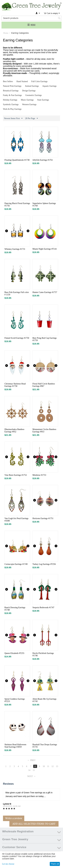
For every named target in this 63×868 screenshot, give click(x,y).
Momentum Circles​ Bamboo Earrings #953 (44, 431)
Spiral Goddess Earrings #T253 (15, 700)
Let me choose (8, 864)
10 (44, 766)
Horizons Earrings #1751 (43, 518)
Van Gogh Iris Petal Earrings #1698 (16, 520)
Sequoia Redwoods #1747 (43, 607)
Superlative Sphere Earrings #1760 (44, 205)
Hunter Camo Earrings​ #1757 (45, 292)
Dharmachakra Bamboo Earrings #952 (14, 431)
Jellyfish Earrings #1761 (43, 160)
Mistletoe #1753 (39, 475)
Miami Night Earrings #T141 (45, 249)
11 (48, 766)
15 (34, 770)
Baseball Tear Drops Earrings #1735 (45, 746)
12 (53, 766)
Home (6, 33)
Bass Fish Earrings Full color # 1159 (17, 293)
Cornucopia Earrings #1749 (16, 564)
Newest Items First (13, 118)
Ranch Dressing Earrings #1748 (15, 609)
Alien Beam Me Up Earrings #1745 (44, 700)
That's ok (55, 864)
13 (57, 766)
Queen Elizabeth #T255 (14, 653)
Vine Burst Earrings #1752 (16, 475)
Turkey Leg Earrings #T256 (44, 564)
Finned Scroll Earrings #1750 (17, 338)
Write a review (14, 818)
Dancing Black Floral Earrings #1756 (17, 205)
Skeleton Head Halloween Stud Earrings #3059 (15, 746)
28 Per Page (31, 118)
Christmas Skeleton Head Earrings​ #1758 (15, 385)
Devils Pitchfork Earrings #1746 (43, 654)
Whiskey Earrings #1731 (15, 249)
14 (29, 770)
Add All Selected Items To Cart (34, 824)
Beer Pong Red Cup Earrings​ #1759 (45, 339)
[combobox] (31, 18)
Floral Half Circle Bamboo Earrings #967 (44, 385)
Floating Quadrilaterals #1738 (17, 160)
